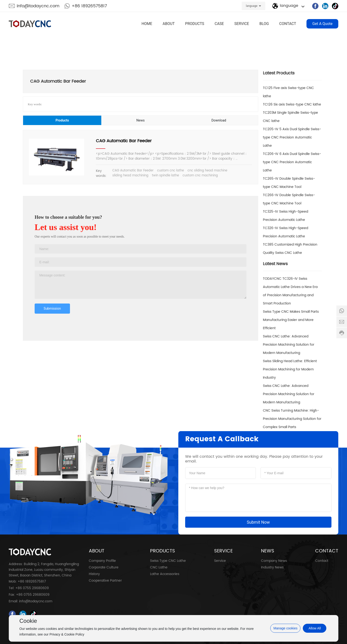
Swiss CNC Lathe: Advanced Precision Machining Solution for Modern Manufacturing (289, 345)
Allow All (315, 628)
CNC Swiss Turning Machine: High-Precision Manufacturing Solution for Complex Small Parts (292, 419)
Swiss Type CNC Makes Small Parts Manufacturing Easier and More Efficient (291, 320)
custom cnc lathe (171, 171)
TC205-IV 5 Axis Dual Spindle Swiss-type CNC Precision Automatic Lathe (292, 137)
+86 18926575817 (89, 6)
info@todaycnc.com (38, 6)
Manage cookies (286, 628)
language (252, 6)
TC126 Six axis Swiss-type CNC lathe (292, 104)
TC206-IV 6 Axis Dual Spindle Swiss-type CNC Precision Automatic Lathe (292, 162)
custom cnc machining (200, 176)
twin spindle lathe (165, 176)
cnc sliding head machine (207, 171)
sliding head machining (130, 176)
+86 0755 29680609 (32, 588)
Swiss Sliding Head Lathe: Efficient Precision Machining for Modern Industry (290, 369)
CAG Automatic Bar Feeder (124, 141)
